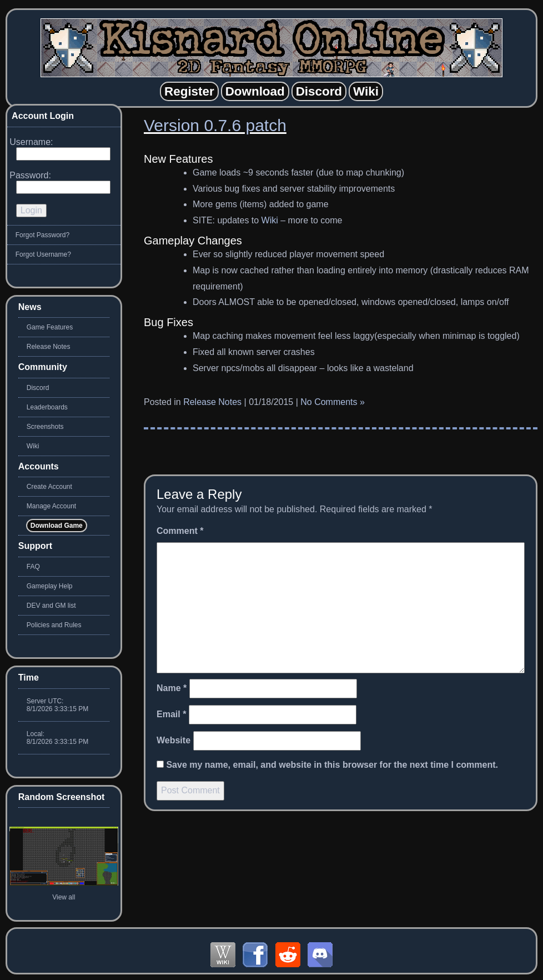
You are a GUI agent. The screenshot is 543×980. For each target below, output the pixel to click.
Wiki (270, 220)
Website (174, 740)
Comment (180, 531)
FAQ (33, 567)
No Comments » (333, 402)
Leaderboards (47, 407)
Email (171, 714)
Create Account (49, 487)
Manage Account (51, 506)
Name (172, 688)
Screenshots (45, 427)
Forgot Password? (42, 235)
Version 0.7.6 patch (215, 125)
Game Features (50, 327)
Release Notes (212, 402)
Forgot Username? (43, 254)
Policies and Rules (54, 625)
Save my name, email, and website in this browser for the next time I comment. (332, 765)
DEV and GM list (51, 606)
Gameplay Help (50, 586)
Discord (38, 388)
